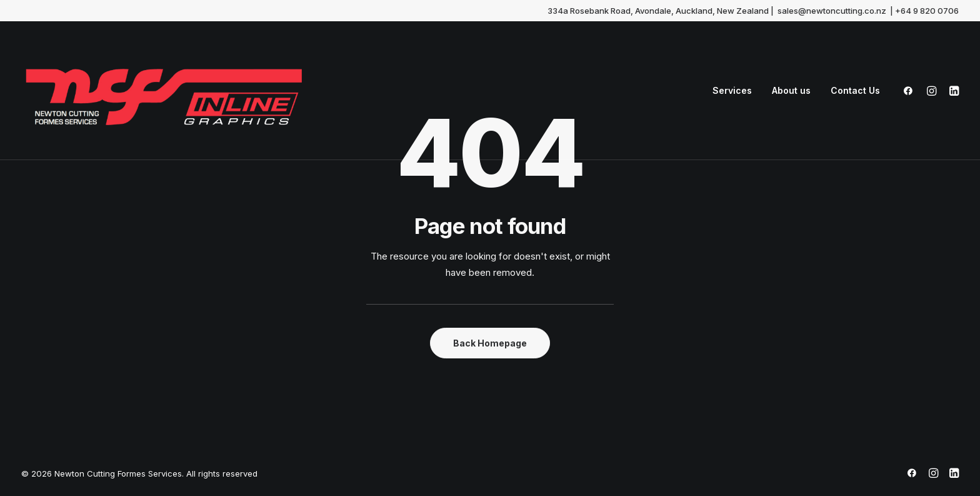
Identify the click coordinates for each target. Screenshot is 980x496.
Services (732, 90)
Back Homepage (490, 343)
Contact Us (855, 90)
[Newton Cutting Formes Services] (164, 91)
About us (791, 90)
